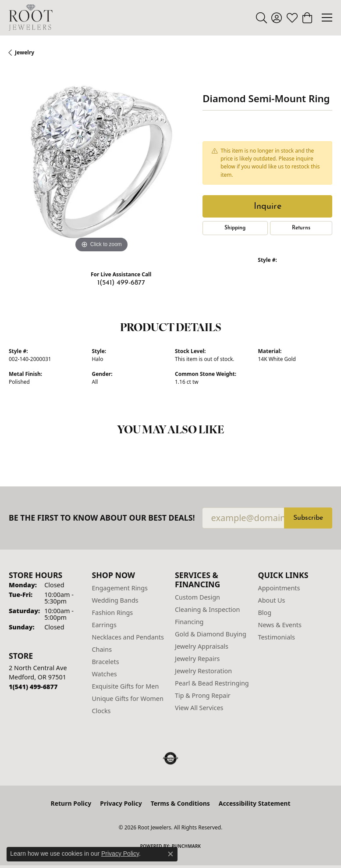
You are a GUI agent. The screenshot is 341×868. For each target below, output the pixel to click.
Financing (189, 622)
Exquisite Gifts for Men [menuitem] (126, 686)
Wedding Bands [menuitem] (115, 600)
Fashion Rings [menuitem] (113, 613)
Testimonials (277, 637)
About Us (272, 600)
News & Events (280, 625)
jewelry (25, 52)
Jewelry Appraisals (202, 646)
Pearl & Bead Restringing (212, 683)
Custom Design (197, 597)
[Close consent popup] (170, 854)
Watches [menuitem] (105, 674)
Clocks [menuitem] (101, 711)
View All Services (199, 708)
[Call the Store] (33, 687)
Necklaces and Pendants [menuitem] (128, 637)
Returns (301, 228)
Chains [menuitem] (102, 649)
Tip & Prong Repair (203, 695)
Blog (265, 613)
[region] (101, 162)
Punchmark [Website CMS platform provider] (186, 846)
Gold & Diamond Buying (211, 634)
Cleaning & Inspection (207, 609)
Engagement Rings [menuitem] (120, 588)
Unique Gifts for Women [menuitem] (128, 698)
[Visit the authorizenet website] (171, 758)
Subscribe (308, 518)
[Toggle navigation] (327, 18)
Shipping (235, 228)
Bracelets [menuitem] (106, 662)
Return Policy (71, 803)
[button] (261, 18)
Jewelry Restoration (203, 671)
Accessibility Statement (255, 803)
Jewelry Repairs (197, 659)
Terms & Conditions (180, 803)
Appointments (279, 588)
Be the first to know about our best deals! (102, 518)
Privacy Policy (121, 803)
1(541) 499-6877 (121, 283)
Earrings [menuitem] (104, 625)
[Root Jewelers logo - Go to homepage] (31, 18)
